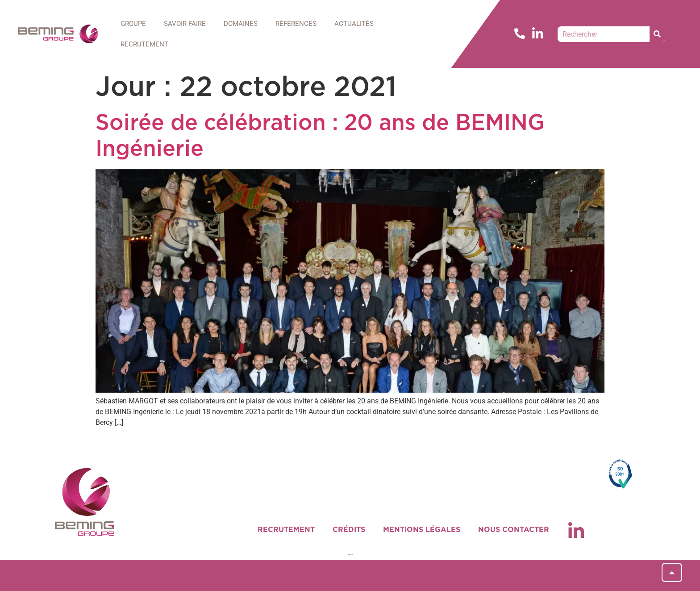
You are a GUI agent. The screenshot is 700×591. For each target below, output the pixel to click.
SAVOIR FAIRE (185, 24)
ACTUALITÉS (354, 24)
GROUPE (133, 24)
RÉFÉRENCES (296, 24)
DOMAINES (241, 24)
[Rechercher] (657, 34)
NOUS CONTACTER (514, 530)
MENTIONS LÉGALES (422, 530)
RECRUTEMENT (144, 44)
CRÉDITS (349, 530)
